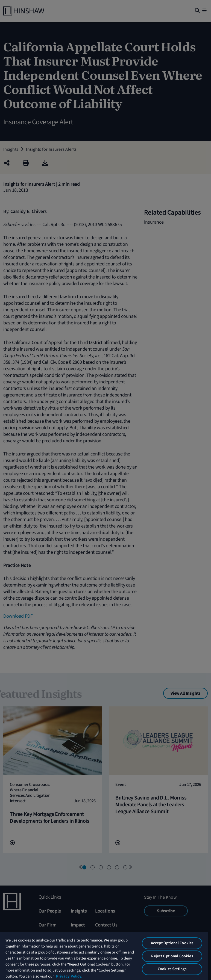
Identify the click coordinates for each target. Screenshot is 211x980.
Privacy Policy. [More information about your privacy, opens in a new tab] (69, 976)
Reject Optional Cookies (172, 956)
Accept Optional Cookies (172, 943)
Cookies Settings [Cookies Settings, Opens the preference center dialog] (172, 969)
